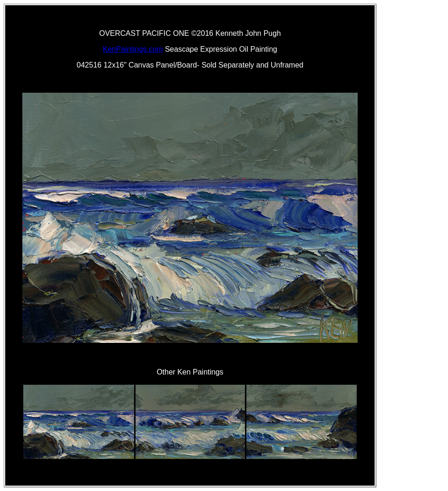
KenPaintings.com (133, 49)
